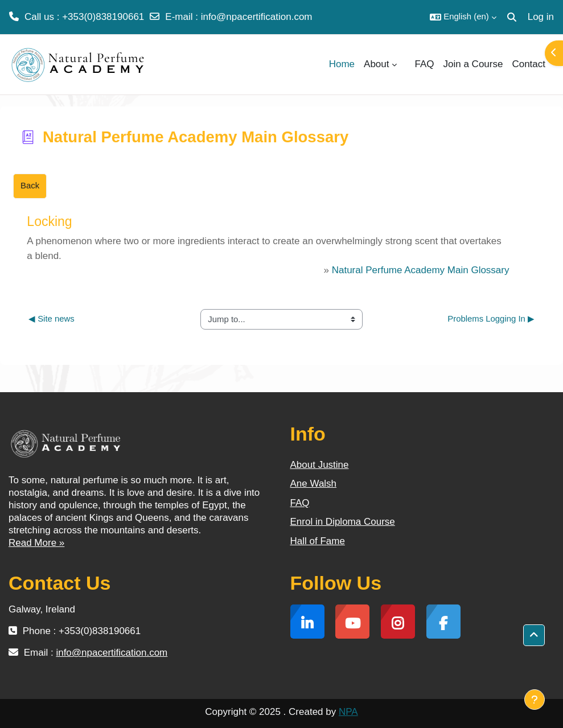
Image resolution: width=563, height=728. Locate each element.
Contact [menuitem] (529, 64)
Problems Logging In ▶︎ (491, 319)
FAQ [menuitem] (425, 64)
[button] (463, 17)
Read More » (36, 543)
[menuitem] (406, 64)
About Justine (320, 465)
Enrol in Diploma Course (343, 522)
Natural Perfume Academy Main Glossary (421, 270)
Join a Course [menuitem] (473, 64)
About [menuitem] (376, 64)
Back (30, 186)
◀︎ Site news (52, 319)
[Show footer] (535, 700)
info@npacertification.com (257, 17)
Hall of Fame (318, 541)
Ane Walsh (314, 484)
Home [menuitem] (342, 64)
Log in (541, 17)
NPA (348, 712)
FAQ (300, 503)
